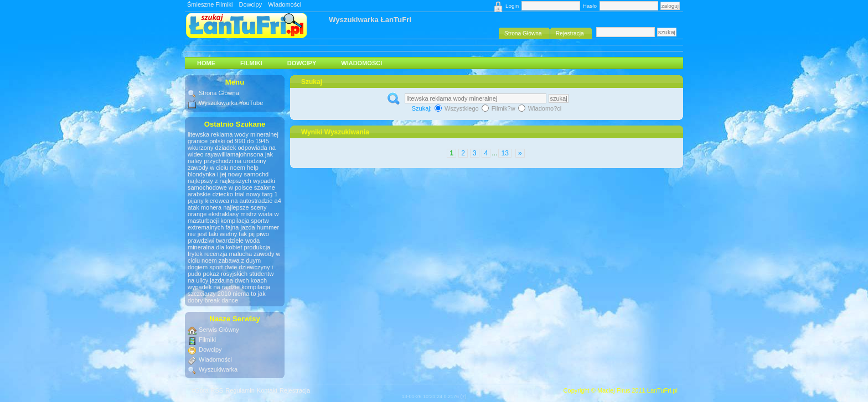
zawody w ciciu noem (216, 168)
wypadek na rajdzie (214, 287)
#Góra (200, 390)
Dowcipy (251, 4)
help (253, 168)
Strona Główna (219, 93)
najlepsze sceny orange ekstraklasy (227, 211)
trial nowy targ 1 (256, 194)
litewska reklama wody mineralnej (233, 134)
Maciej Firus (614, 390)
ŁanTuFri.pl (662, 390)
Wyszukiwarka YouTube (231, 103)
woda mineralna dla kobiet (224, 244)
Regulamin (240, 390)
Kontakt (267, 390)
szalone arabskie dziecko (231, 191)
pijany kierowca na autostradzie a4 (234, 201)
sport (216, 267)
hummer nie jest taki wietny (233, 231)
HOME (206, 63)
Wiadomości (285, 4)
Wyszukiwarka (218, 369)
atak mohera (205, 207)
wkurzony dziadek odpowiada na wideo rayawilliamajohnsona (232, 151)
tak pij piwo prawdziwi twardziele (228, 237)
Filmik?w (499, 108)
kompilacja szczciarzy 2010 (229, 290)
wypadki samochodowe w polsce (231, 184)
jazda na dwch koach (238, 280)
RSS (217, 390)
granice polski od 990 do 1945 (228, 141)
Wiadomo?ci (540, 108)
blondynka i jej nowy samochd (228, 174)
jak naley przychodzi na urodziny (230, 158)
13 (505, 153)
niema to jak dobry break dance (227, 297)
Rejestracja (295, 390)
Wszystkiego (458, 108)
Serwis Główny (219, 330)
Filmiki (251, 63)
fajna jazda (240, 227)
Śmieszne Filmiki (210, 4)
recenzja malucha (228, 254)
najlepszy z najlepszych (219, 181)
